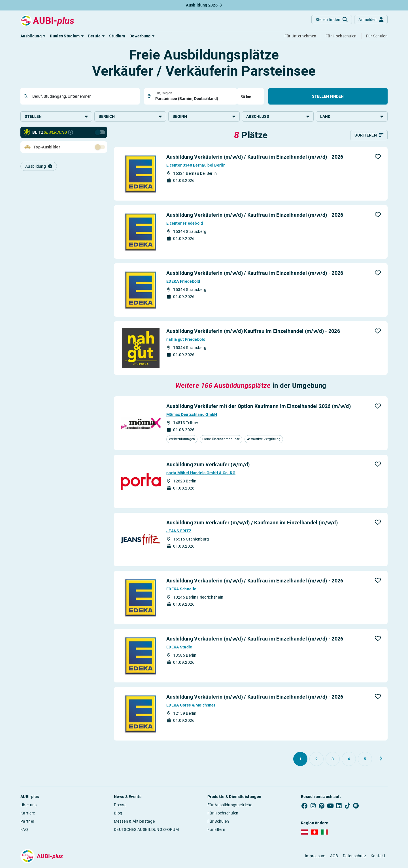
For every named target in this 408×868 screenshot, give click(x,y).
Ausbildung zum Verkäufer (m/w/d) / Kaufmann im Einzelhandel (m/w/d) (252, 523)
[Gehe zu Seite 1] (300, 759)
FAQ (24, 830)
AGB (334, 856)
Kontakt (378, 856)
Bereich (130, 116)
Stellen (56, 116)
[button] (33, 36)
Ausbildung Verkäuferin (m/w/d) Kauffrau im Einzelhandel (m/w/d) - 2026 (253, 332)
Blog (118, 813)
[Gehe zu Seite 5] (365, 759)
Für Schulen (218, 822)
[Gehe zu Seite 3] (333, 759)
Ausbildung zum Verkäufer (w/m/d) (208, 465)
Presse (120, 805)
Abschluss (278, 116)
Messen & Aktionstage (134, 822)
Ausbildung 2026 (204, 5)
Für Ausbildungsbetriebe (230, 805)
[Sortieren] (369, 136)
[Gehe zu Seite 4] (349, 759)
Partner (27, 822)
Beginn (204, 116)
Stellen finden (328, 96)
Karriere (28, 813)
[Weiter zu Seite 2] (381, 759)
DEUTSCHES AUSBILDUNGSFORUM (146, 830)
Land (352, 116)
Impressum (315, 856)
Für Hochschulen (223, 813)
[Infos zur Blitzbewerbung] (71, 133)
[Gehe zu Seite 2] (316, 759)
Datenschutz (354, 856)
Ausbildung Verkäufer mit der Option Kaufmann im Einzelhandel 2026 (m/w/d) (259, 407)
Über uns (28, 805)
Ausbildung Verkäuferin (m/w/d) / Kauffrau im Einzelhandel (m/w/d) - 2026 (255, 157)
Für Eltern (216, 830)
